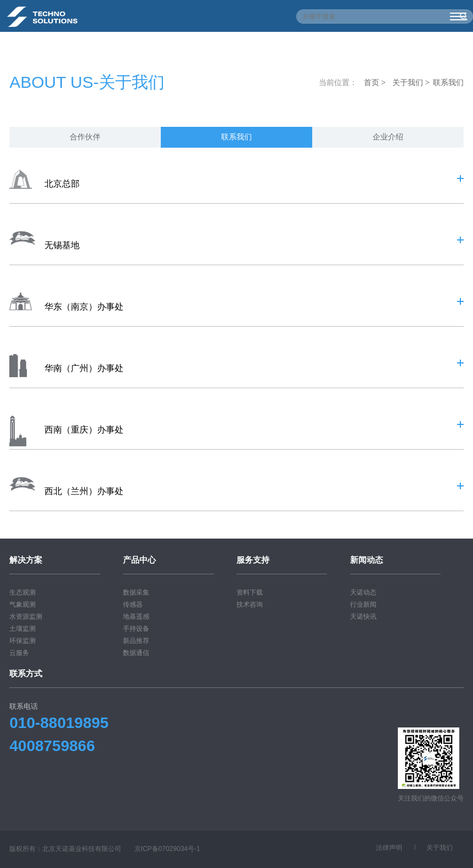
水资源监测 (26, 617)
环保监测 (22, 641)
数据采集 (136, 592)
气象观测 (22, 604)
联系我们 (448, 82)
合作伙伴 (85, 137)
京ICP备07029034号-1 (167, 849)
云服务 (19, 653)
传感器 (133, 604)
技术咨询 (250, 604)
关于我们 (408, 82)
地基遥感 (136, 617)
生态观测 (22, 592)
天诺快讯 (363, 617)
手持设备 (136, 629)
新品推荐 (136, 641)
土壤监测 (22, 629)
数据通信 (136, 653)
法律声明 (389, 848)
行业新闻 (363, 604)
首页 (371, 82)
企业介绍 (388, 137)
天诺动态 (363, 592)
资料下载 (250, 592)
